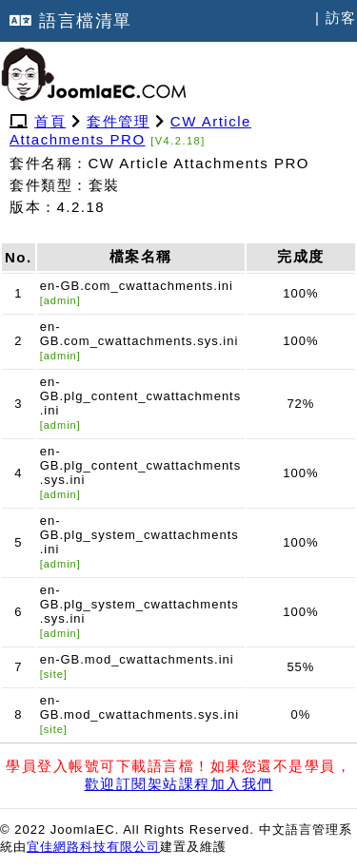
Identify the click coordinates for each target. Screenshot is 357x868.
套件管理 (118, 121)
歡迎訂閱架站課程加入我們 (179, 784)
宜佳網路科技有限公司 (93, 847)
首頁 (50, 121)
